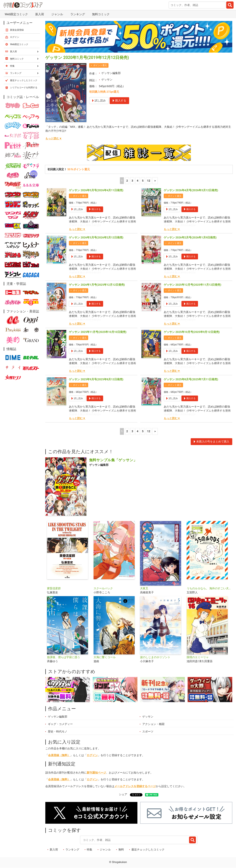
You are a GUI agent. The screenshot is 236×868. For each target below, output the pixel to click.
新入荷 (40, 14)
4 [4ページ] (138, 181)
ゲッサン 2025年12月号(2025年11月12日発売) (192, 285)
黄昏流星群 (54, 588)
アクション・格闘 (153, 724)
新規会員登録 (17, 30)
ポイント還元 (100, 65)
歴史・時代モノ (58, 732)
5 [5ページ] (143, 181)
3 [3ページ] (132, 181)
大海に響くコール (105, 657)
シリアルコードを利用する (24, 87)
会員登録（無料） (59, 755)
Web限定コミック (16, 14)
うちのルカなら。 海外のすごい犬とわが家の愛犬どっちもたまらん (209, 588)
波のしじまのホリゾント (155, 657)
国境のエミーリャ (198, 657)
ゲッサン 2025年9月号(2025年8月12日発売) (96, 379)
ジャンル (57, 14)
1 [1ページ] (122, 181)
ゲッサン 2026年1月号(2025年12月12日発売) (97, 285)
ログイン (92, 755)
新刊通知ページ (96, 773)
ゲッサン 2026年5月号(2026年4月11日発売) (96, 190)
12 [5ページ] (149, 181)
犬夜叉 (144, 588)
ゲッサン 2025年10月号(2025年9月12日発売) (192, 332)
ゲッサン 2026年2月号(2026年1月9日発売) (190, 237)
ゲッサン (107, 80)
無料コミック (101, 14)
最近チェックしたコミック (148, 849)
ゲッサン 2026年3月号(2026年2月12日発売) (96, 237)
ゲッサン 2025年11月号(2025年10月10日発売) (98, 332)
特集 (89, 849)
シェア (123, 794)
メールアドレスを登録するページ (135, 786)
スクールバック (103, 588)
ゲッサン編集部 (111, 73)
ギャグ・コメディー (60, 724)
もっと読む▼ (54, 138)
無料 (121, 849)
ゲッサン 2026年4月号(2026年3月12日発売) (191, 190)
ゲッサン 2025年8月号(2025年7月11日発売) (191, 379)
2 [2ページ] (127, 181)
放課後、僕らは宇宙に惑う (64, 657)
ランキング (78, 14)
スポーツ (148, 732)
